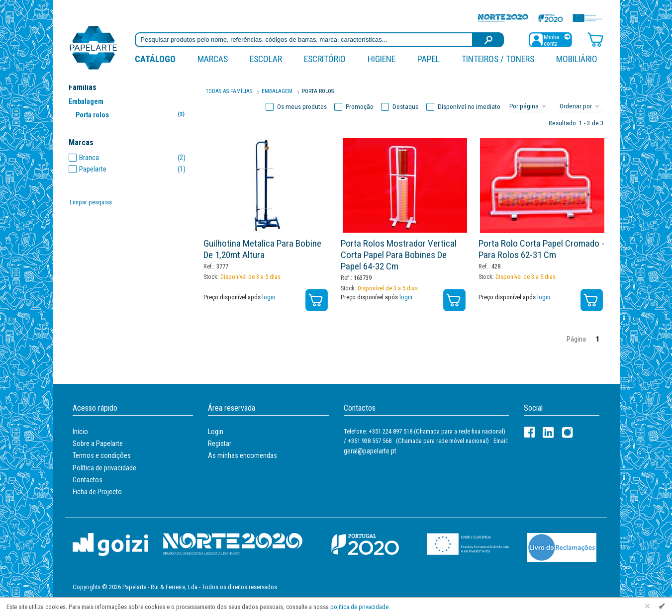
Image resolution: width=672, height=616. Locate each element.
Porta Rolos (318, 91)
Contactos (88, 480)
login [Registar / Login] (269, 297)
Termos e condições (102, 455)
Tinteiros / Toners (498, 59)
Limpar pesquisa (91, 202)
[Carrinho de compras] (595, 39)
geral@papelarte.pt (370, 451)
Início (80, 432)
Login (216, 432)
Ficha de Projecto (97, 492)
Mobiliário (577, 59)
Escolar (266, 59)
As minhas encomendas (242, 455)
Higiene (382, 59)
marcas (213, 59)
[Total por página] (529, 107)
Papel (429, 59)
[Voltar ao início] (94, 47)
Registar (220, 443)
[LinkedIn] (548, 432)
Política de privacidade (104, 468)
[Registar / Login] (550, 39)
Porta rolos (132, 115)
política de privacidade (359, 607)
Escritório (325, 59)
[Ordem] (581, 107)
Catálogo (155, 59)
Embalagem (86, 101)
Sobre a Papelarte (98, 443)
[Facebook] (529, 432)
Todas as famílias (229, 91)
